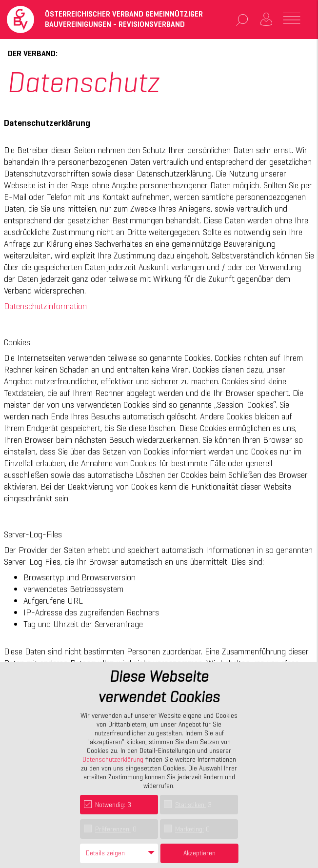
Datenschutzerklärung (113, 759)
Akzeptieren (199, 853)
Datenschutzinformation (45, 306)
